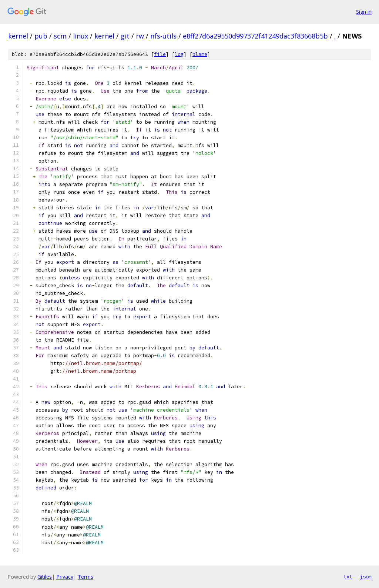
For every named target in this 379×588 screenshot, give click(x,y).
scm (60, 36)
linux (81, 36)
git (125, 36)
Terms (85, 577)
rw (140, 36)
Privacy (65, 577)
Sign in (364, 12)
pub (41, 36)
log (179, 54)
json (366, 577)
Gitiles (45, 577)
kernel (18, 36)
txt (348, 577)
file (160, 54)
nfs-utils (163, 36)
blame (200, 54)
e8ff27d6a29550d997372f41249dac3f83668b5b (255, 36)
